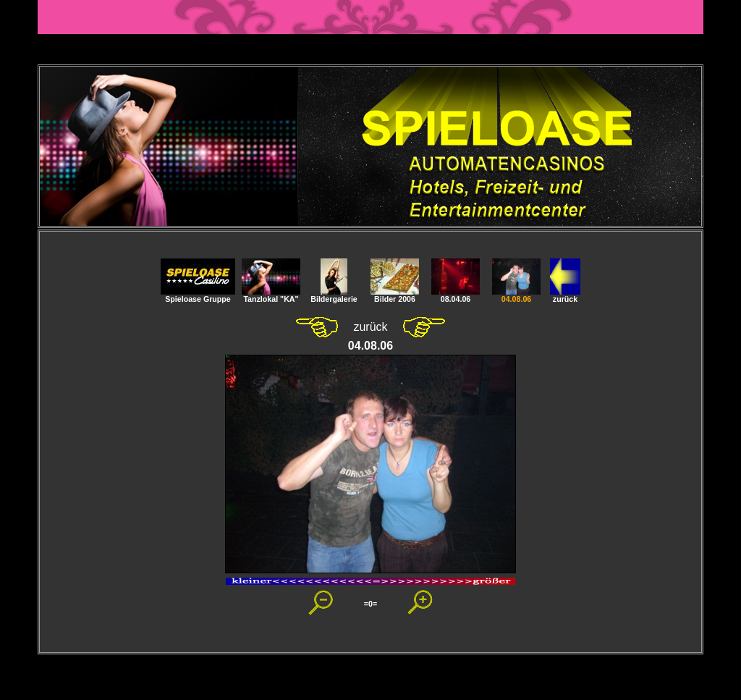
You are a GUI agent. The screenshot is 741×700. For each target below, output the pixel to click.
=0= (370, 604)
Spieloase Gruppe (198, 295)
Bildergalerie (334, 295)
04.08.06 (516, 295)
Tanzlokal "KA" (271, 295)
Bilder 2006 (395, 295)
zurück (565, 295)
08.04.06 (456, 295)
